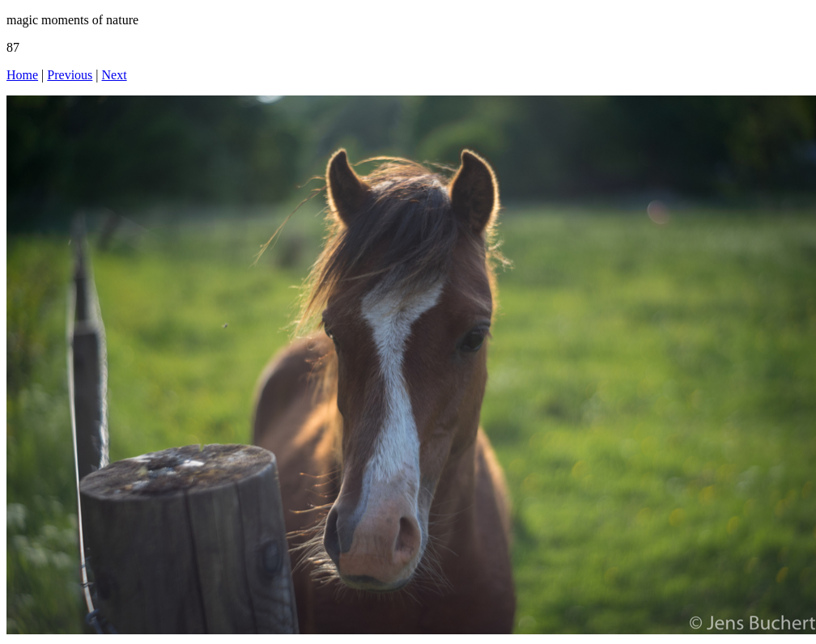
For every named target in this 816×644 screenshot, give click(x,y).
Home (22, 75)
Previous (70, 75)
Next (115, 75)
